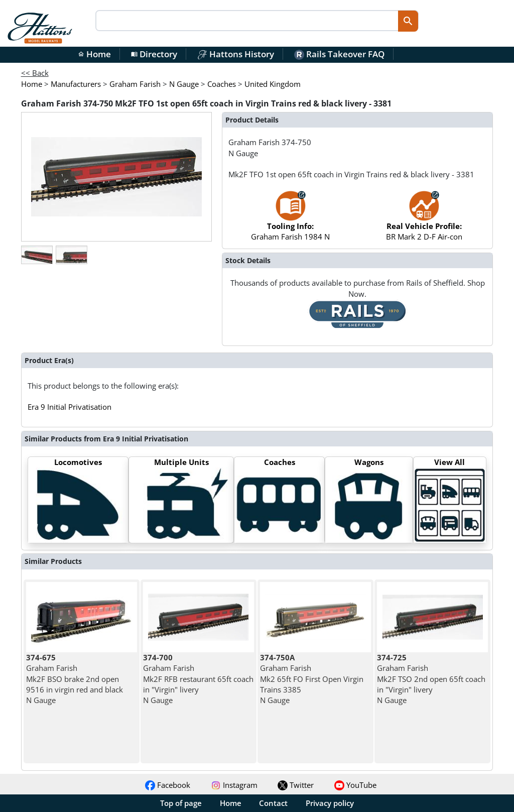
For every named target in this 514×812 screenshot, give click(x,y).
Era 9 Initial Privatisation (70, 407)
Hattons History (236, 54)
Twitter (296, 785)
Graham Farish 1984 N (290, 221)
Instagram (234, 785)
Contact (273, 803)
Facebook (168, 785)
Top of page (181, 803)
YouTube (355, 785)
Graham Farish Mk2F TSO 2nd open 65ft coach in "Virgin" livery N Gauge (431, 679)
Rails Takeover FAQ (339, 54)
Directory (154, 54)
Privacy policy (330, 803)
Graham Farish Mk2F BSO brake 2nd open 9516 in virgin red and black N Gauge (75, 679)
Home (94, 54)
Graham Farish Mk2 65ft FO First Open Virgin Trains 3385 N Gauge (312, 679)
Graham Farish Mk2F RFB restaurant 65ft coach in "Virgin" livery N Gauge (198, 679)
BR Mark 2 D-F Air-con (424, 221)
